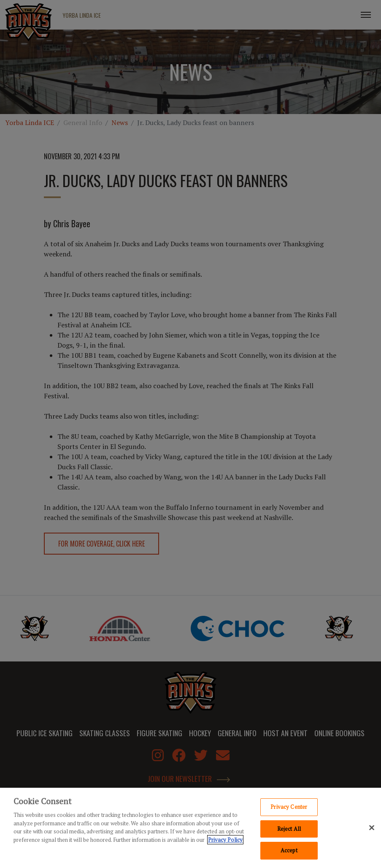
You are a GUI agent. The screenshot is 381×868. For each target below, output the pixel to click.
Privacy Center (289, 809)
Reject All (289, 831)
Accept (289, 853)
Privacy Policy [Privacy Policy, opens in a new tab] (225, 842)
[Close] (372, 830)
